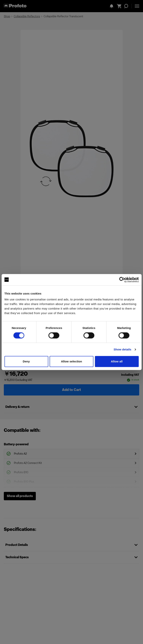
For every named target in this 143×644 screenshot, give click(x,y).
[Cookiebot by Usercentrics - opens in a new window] (122, 280)
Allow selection (71, 361)
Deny (26, 361)
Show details (123, 349)
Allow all (117, 361)
